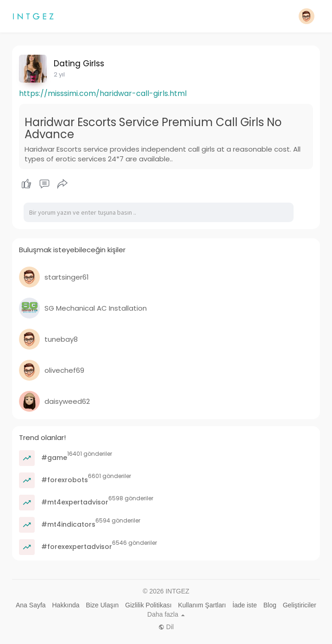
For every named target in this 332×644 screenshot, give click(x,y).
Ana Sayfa (31, 605)
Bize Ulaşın (103, 605)
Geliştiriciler (300, 605)
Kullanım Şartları (202, 605)
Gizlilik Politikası (148, 605)
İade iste (245, 605)
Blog (270, 605)
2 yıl (59, 74)
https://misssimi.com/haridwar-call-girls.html (103, 93)
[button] (307, 16)
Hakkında (66, 605)
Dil (166, 627)
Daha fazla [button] (166, 614)
